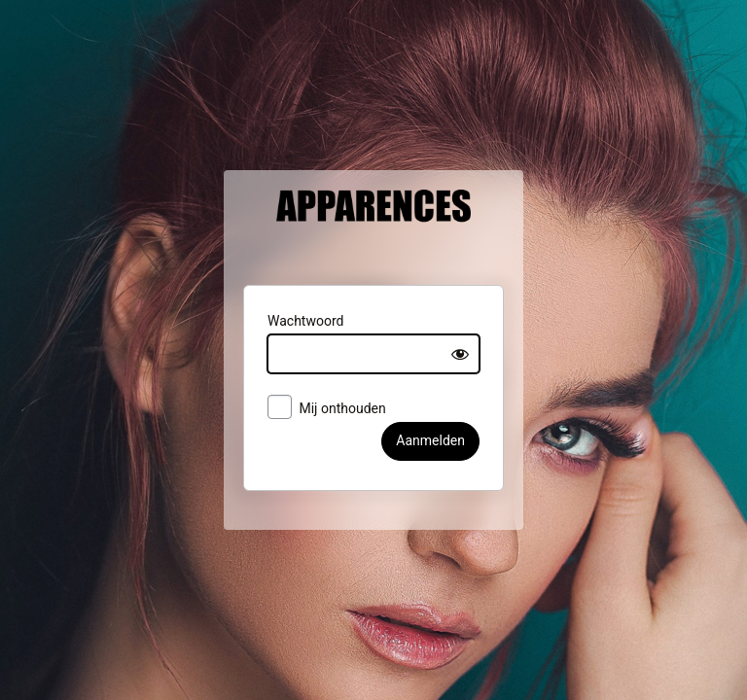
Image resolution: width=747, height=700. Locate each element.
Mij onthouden (310, 421)
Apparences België (373, 239)
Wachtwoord (289, 332)
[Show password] (478, 366)
